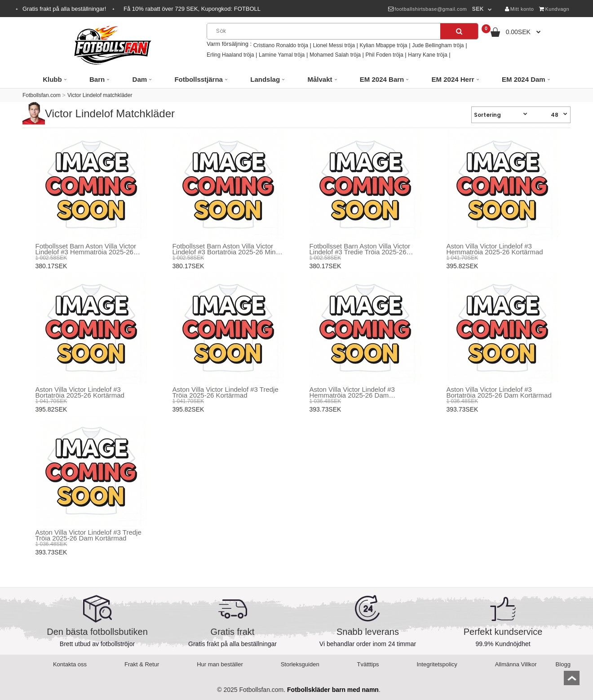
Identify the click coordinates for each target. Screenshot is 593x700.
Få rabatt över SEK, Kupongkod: (192, 9)
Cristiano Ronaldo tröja (281, 45)
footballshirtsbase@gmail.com (427, 9)
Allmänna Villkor (516, 664)
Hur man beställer (220, 664)
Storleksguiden (300, 664)
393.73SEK (325, 409)
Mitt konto (519, 9)
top (572, 681)
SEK (478, 9)
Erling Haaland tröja (230, 55)
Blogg (563, 664)
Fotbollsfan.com (42, 95)
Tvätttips (368, 664)
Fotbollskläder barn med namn (333, 690)
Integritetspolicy (437, 664)
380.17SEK (51, 266)
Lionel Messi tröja (334, 45)
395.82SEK (462, 266)
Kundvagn (554, 9)
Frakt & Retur (142, 664)
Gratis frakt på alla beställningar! (65, 9)
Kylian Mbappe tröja (383, 45)
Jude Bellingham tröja (438, 45)
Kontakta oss (70, 664)
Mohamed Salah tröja (335, 55)
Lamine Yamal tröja (282, 55)
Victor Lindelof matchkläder (100, 95)
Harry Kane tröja (427, 55)
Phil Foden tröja (385, 55)
